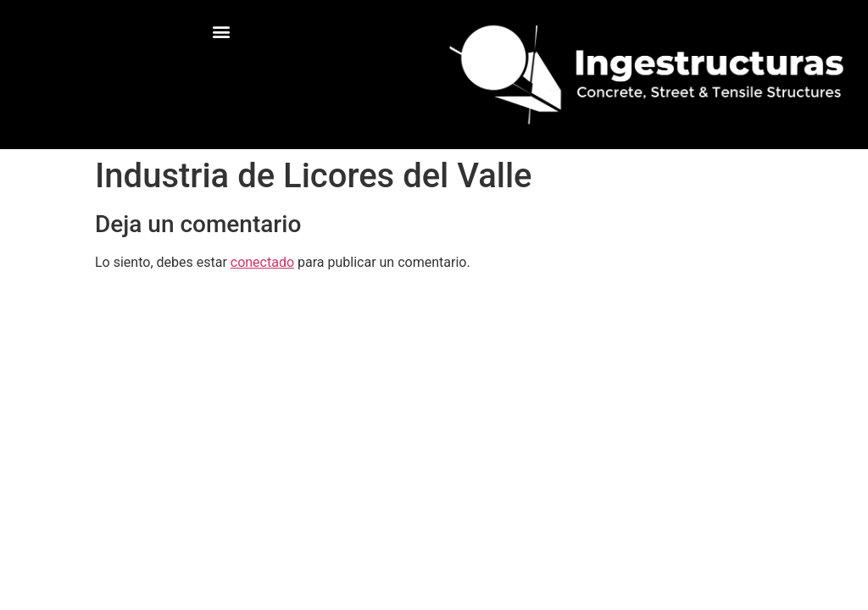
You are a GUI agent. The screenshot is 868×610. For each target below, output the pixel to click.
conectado (262, 262)
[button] (222, 31)
